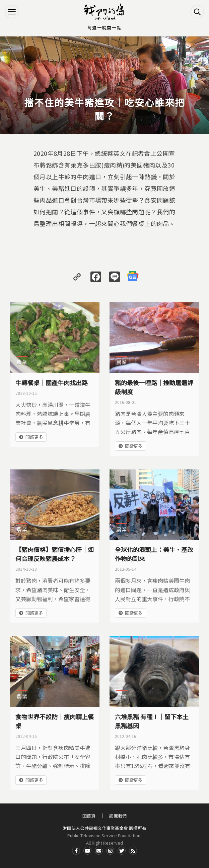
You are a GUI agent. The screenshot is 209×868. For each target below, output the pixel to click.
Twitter (122, 851)
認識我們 (118, 816)
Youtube (87, 851)
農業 (22, 362)
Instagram (110, 851)
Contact (99, 851)
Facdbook (76, 851)
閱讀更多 (34, 437)
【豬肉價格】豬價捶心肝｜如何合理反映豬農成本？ (55, 554)
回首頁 (89, 816)
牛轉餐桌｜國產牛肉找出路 (52, 383)
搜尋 (197, 12)
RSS (133, 851)
